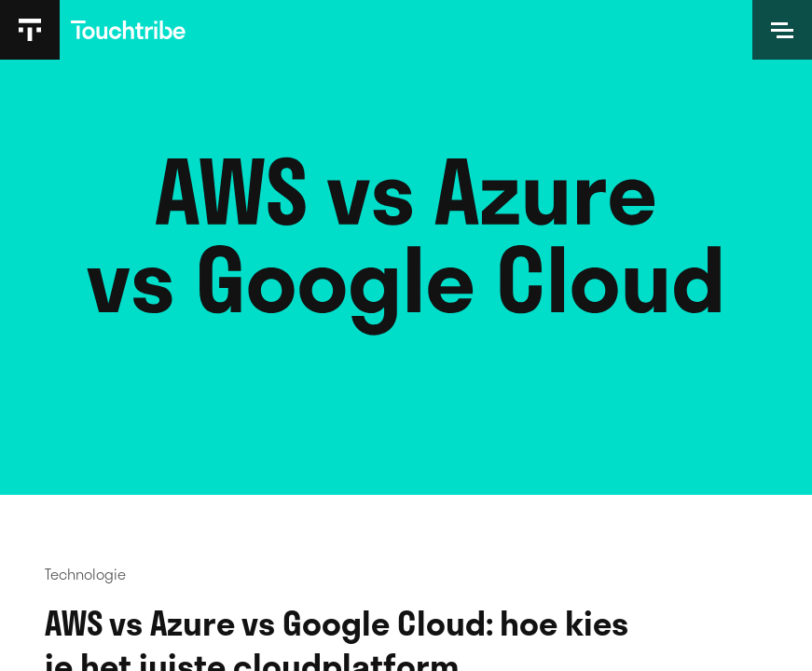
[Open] (782, 30)
